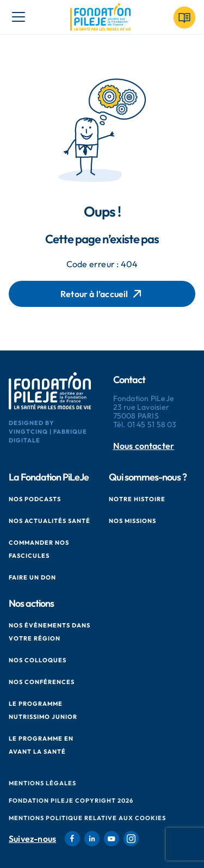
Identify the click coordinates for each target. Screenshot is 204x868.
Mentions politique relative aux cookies (87, 818)
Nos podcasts (35, 499)
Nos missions (132, 521)
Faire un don (32, 577)
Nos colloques (38, 660)
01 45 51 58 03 (152, 424)
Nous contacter (144, 446)
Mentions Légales (42, 783)
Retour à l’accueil (102, 294)
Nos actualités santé (50, 521)
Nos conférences (42, 682)
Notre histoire (137, 499)
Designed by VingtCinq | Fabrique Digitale (48, 432)
